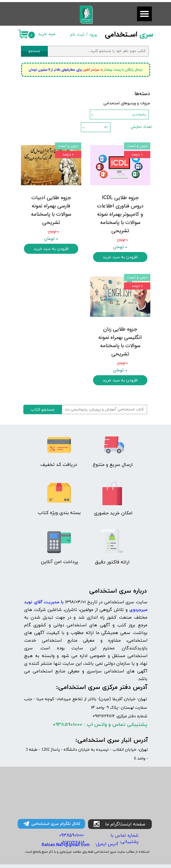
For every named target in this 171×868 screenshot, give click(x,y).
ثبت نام (77, 35)
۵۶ (106, 127)
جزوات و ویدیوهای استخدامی (127, 103)
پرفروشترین (139, 114)
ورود (93, 35)
